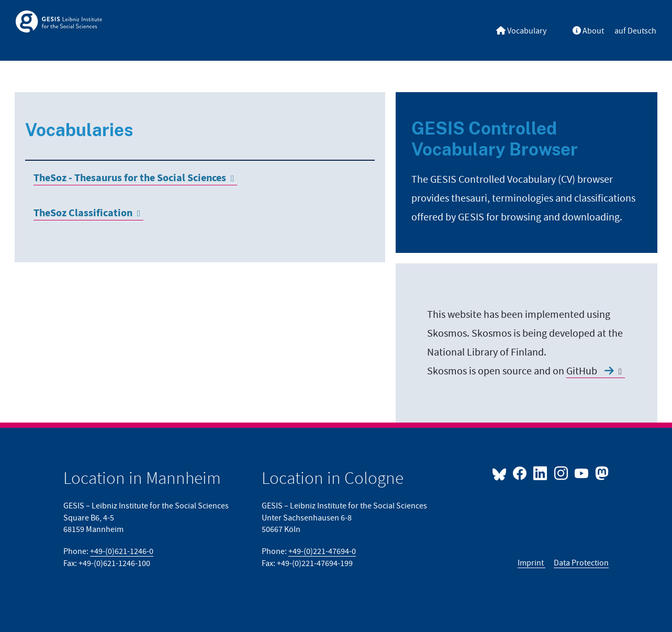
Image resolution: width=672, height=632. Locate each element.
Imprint (531, 563)
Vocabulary (521, 31)
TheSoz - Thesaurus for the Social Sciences (130, 178)
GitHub (590, 371)
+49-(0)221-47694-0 (322, 551)
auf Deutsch (635, 31)
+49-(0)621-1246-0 (122, 551)
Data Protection (581, 563)
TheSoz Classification (83, 213)
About (588, 31)
